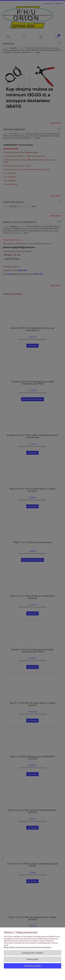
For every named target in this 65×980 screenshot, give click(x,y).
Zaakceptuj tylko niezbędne (32, 953)
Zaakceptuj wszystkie (32, 966)
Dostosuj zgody (33, 959)
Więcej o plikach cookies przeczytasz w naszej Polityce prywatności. (28, 947)
